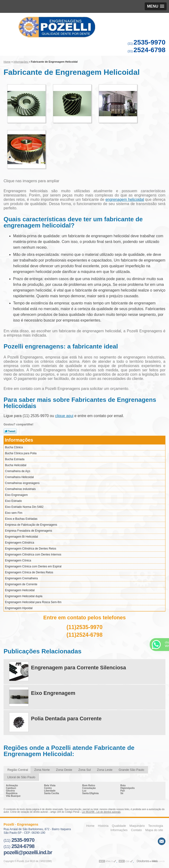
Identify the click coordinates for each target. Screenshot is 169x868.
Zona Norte (42, 770)
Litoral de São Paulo (21, 777)
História (103, 826)
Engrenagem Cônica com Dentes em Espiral (33, 566)
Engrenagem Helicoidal (20, 590)
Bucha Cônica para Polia (21, 453)
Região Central (18, 770)
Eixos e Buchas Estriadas (21, 519)
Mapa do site (154, 830)
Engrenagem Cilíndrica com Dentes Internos (33, 555)
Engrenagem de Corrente (21, 584)
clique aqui (64, 416)
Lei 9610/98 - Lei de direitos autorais (101, 812)
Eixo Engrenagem (16, 495)
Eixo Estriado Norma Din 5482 (24, 507)
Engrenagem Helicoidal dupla (24, 596)
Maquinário (137, 826)
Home (90, 826)
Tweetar (10, 431)
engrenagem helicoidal (125, 199)
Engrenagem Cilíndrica (20, 543)
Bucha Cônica (14, 447)
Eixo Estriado (13, 501)
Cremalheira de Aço (18, 471)
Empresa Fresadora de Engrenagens (28, 531)
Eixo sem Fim (14, 513)
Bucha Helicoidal (16, 465)
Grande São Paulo (131, 770)
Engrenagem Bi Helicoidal (21, 537)
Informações (19, 440)
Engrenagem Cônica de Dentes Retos (29, 572)
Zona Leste (105, 770)
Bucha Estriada (15, 459)
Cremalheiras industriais (20, 489)
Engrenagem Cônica (18, 560)
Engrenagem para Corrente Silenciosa (79, 668)
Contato (137, 830)
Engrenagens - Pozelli (84, 27)
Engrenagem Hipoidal (19, 608)
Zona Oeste (64, 770)
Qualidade (119, 826)
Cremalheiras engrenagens (22, 483)
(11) (146, 44)
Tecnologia (156, 826)
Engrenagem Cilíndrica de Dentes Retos (31, 549)
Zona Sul (85, 770)
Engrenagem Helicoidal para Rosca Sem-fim (33, 602)
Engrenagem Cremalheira (21, 578)
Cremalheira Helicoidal (19, 477)
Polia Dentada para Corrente (66, 719)
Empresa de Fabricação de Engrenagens (31, 525)
